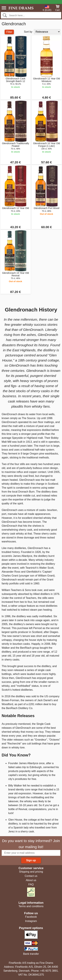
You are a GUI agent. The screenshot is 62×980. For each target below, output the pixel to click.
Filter (9, 32)
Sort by (28, 32)
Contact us (31, 876)
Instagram (31, 921)
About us (31, 880)
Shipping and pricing (31, 872)
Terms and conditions (31, 906)
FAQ (31, 884)
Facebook (31, 917)
